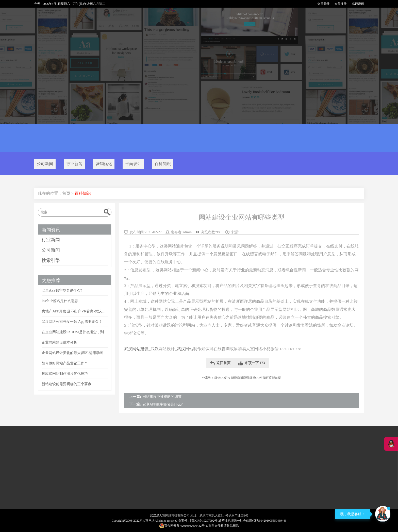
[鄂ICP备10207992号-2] (206, 521)
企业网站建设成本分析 (59, 342)
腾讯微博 (249, 378)
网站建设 (140, 349)
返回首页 (220, 363)
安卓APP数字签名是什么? (163, 404)
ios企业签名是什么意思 (60, 301)
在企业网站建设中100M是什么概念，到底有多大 (74, 332)
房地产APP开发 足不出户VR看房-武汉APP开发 (74, 311)
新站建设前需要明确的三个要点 (67, 384)
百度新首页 (273, 378)
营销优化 (104, 164)
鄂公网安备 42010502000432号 (182, 526)
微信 (217, 378)
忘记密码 (358, 4)
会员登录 (323, 4)
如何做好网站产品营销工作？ (65, 363)
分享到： (208, 378)
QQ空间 (261, 378)
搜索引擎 (51, 260)
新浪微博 (237, 378)
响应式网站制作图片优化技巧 (65, 374)
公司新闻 (45, 164)
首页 (66, 193)
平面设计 (133, 164)
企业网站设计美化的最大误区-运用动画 (72, 353)
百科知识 (163, 164)
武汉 (128, 349)
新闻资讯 (51, 230)
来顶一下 (252, 363)
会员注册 (341, 4)
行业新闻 (74, 164)
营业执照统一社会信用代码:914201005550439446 (254, 521)
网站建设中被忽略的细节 (162, 397)
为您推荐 (51, 280)
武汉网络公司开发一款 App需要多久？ (72, 322)
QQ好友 (226, 378)
